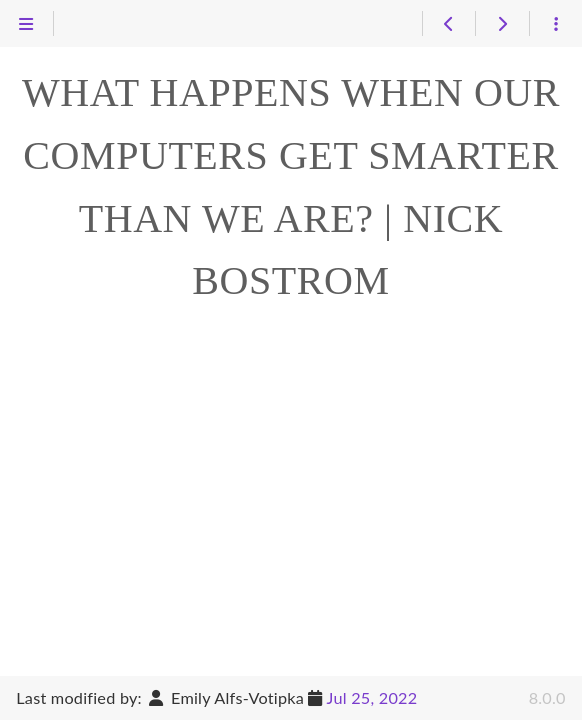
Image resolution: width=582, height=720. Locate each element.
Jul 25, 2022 (372, 697)
